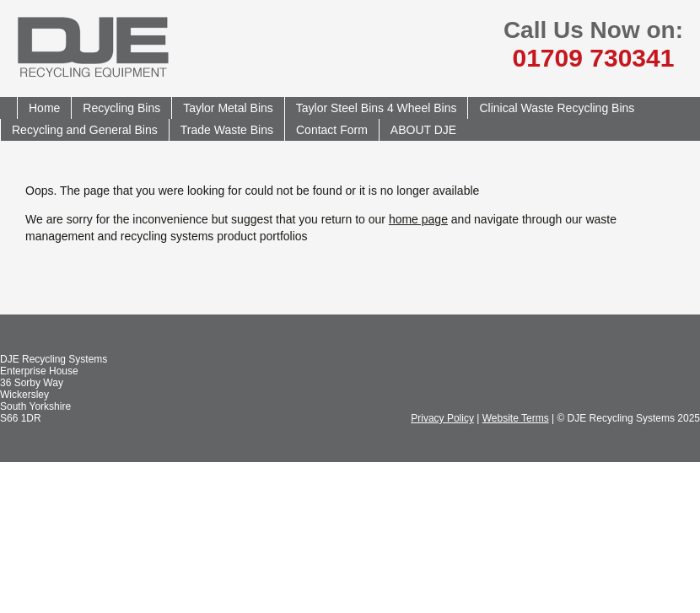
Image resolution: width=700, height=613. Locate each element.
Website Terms (516, 418)
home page (418, 219)
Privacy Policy (442, 418)
